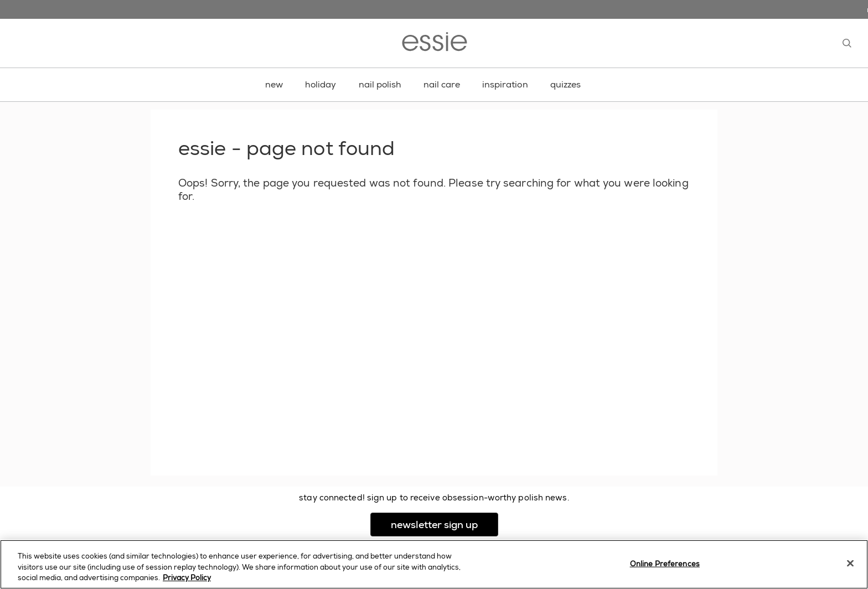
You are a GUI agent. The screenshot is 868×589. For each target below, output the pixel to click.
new (274, 84)
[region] (434, 564)
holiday (321, 84)
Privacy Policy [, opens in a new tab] (187, 578)
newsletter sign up (445, 525)
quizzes (566, 84)
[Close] (850, 563)
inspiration (505, 84)
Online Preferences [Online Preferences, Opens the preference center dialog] (665, 563)
